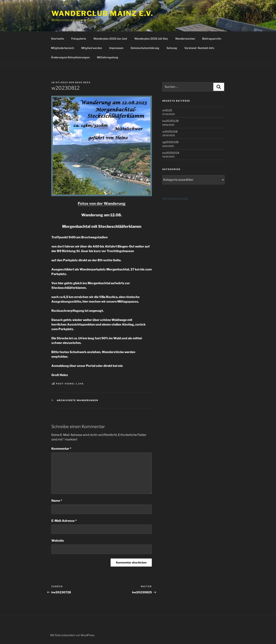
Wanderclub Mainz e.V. (102, 13)
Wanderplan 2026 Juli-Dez (151, 39)
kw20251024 (171, 153)
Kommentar (61, 449)
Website (58, 541)
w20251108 (170, 131)
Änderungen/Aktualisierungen (70, 57)
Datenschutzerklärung (145, 48)
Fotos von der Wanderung (102, 204)
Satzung (172, 48)
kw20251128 (170, 121)
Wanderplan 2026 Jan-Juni (110, 39)
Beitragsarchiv (212, 39)
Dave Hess (83, 82)
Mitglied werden (92, 48)
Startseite (58, 39)
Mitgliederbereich (62, 48)
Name (57, 501)
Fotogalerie (79, 39)
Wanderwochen (185, 39)
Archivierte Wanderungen (78, 400)
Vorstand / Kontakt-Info (199, 48)
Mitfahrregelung (108, 57)
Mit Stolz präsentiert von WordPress (72, 635)
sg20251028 (170, 142)
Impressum (116, 48)
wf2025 (167, 110)
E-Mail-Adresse (64, 521)
